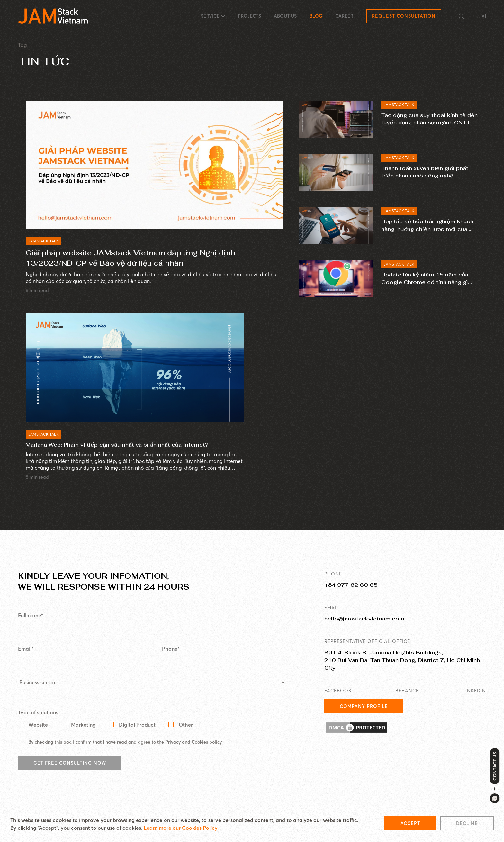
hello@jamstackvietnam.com (364, 626)
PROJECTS (249, 16)
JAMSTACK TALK (44, 241)
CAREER (344, 16)
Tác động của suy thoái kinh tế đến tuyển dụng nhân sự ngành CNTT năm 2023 (428, 120)
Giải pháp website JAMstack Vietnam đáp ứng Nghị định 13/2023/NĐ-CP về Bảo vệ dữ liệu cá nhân (130, 258)
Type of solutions (38, 720)
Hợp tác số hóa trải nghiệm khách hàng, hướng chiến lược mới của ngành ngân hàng (426, 228)
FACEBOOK (338, 698)
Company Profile (364, 714)
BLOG (316, 16)
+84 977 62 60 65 (351, 592)
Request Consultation (404, 16)
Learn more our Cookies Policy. (181, 830)
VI (484, 16)
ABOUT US (285, 16)
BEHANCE (407, 698)
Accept (410, 826)
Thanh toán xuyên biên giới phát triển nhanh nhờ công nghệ (429, 173)
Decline (467, 826)
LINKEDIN (474, 698)
